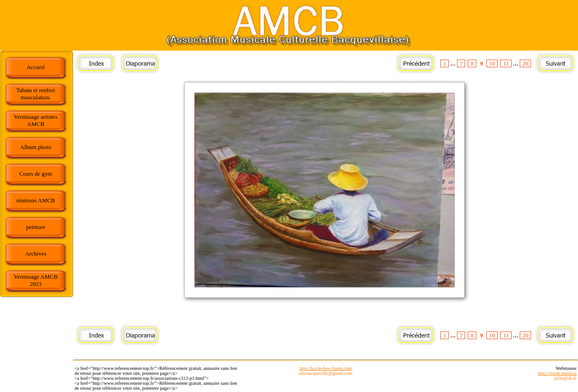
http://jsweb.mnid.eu (557, 373)
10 (492, 63)
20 (525, 63)
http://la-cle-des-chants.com (326, 368)
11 (506, 63)
